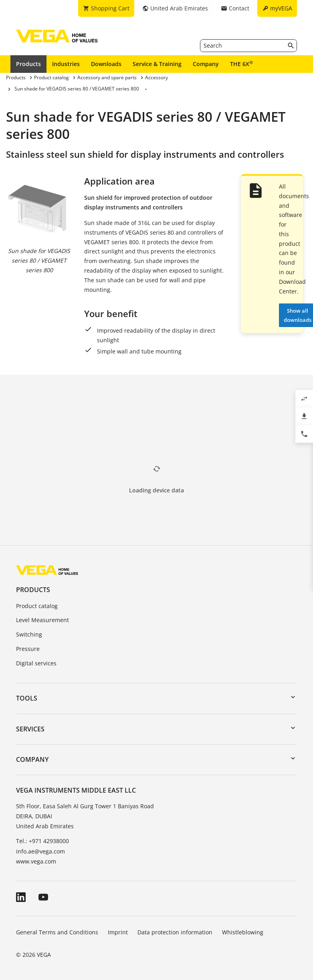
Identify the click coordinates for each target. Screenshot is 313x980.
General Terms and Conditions (57, 932)
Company (206, 64)
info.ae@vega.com (40, 851)
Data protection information (175, 932)
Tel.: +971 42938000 (42, 841)
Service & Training (157, 64)
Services (30, 729)
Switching (29, 634)
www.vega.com (36, 861)
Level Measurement (42, 620)
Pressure (28, 649)
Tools (27, 698)
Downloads (106, 64)
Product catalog (37, 606)
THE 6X (241, 64)
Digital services (36, 663)
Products (28, 64)
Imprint (118, 932)
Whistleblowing (243, 932)
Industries (66, 64)
